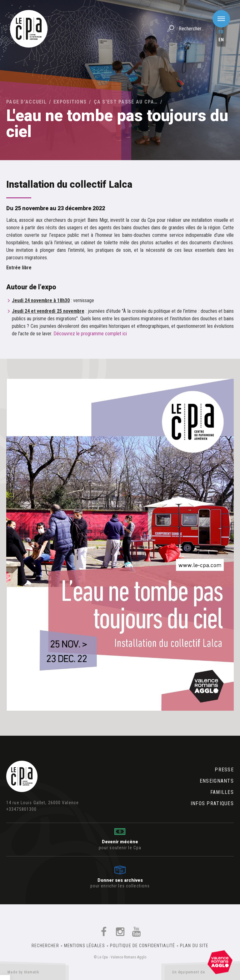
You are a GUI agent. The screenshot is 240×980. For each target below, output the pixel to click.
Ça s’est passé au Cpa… (126, 102)
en (221, 40)
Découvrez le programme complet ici (90, 334)
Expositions (70, 102)
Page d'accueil (26, 102)
